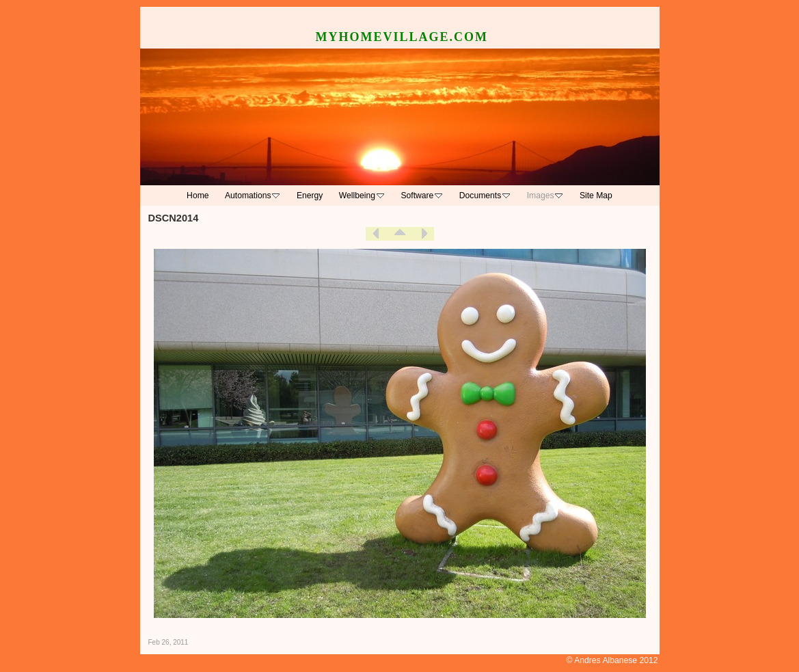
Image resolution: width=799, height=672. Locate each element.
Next (424, 234)
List (400, 234)
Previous (376, 234)
